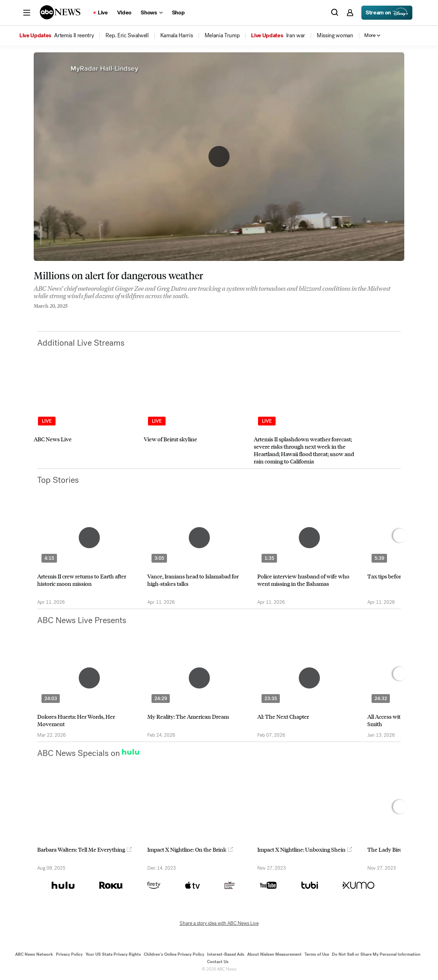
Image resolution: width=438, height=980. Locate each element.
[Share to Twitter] (50, 315)
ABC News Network (34, 954)
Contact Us (218, 962)
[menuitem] (74, 36)
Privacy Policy (69, 954)
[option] (86, 418)
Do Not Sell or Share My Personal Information (376, 954)
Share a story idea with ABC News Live (219, 923)
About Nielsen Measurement (274, 954)
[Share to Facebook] (36, 315)
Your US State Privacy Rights (113, 954)
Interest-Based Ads (226, 954)
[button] (27, 13)
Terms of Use (317, 954)
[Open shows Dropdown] (152, 13)
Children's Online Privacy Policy (174, 954)
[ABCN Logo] (60, 12)
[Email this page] (64, 315)
